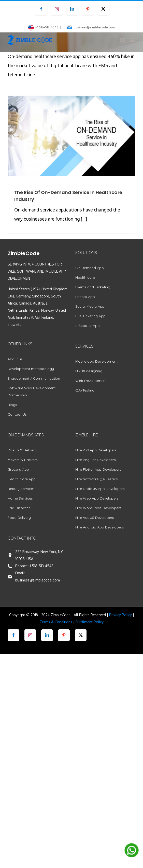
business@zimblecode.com (94, 27)
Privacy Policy (120, 615)
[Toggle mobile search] (122, 40)
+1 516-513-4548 (41, 566)
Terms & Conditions (56, 622)
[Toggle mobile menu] (133, 40)
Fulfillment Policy (90, 622)
